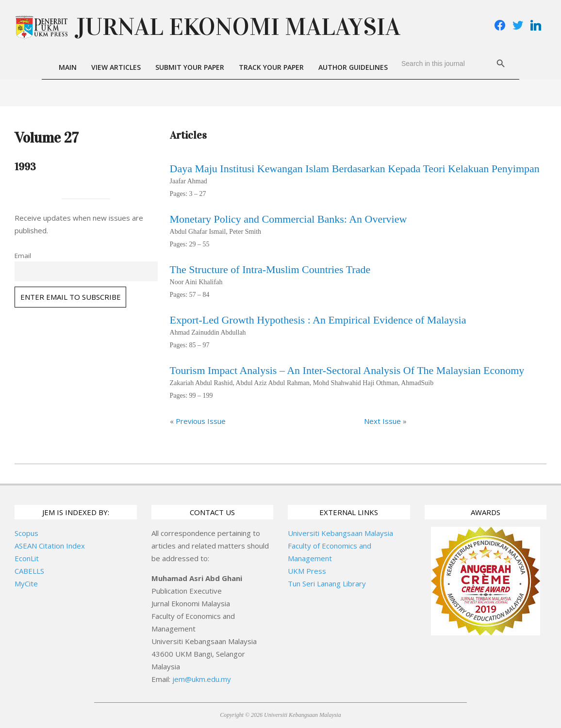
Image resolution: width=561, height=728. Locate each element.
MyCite (26, 583)
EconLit (27, 558)
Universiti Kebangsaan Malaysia (340, 533)
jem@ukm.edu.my (202, 679)
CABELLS (29, 571)
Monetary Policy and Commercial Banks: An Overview (289, 219)
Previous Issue (201, 421)
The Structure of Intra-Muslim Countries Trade (270, 269)
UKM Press (307, 571)
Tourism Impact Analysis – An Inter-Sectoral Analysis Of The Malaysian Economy (347, 370)
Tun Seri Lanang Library (327, 583)
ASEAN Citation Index (50, 546)
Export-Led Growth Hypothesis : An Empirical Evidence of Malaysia (318, 320)
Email (23, 256)
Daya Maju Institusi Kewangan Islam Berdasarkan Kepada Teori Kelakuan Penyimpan (355, 169)
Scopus (26, 533)
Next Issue (382, 421)
